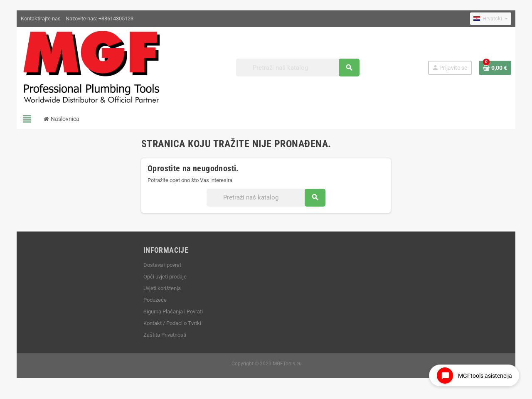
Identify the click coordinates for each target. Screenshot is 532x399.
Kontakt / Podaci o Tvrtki (172, 323)
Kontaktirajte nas (41, 18)
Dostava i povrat (162, 265)
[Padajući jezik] (491, 19)
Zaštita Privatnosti (165, 335)
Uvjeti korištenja (162, 288)
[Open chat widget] (474, 376)
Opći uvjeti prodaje (165, 277)
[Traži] (298, 68)
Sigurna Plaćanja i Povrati (173, 312)
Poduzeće (155, 300)
